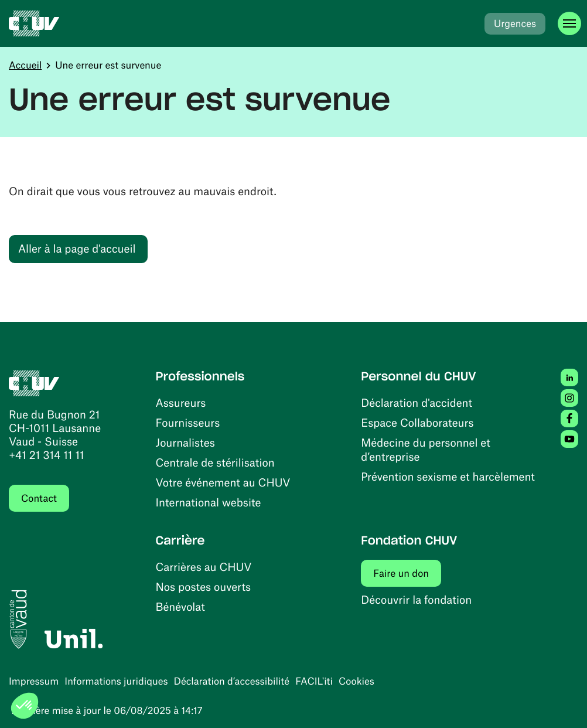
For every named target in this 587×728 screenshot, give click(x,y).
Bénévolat (180, 606)
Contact (39, 498)
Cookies (356, 681)
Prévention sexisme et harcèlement (448, 476)
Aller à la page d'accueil (77, 248)
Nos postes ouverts (204, 586)
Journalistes (185, 442)
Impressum (34, 681)
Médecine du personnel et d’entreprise (426, 449)
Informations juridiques (116, 681)
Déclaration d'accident (417, 402)
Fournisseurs (188, 422)
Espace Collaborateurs (417, 422)
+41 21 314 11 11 (47, 455)
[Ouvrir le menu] (569, 23)
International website (209, 502)
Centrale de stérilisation (215, 462)
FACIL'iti (314, 681)
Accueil (25, 65)
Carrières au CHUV (204, 567)
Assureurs (181, 402)
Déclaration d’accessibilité (232, 681)
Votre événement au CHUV (223, 482)
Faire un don (407, 573)
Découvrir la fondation (416, 599)
